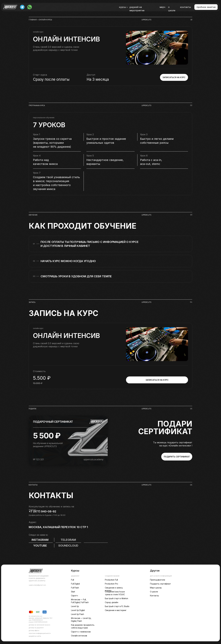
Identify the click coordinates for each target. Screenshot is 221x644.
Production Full (111, 580)
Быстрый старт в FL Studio (117, 606)
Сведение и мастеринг (116, 610)
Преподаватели (158, 580)
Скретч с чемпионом (81, 632)
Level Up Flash (77, 614)
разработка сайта (35, 636)
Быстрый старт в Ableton (116, 598)
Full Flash (75, 588)
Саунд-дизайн (111, 602)
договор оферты (34, 630)
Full (72, 580)
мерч (162, 7)
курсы (122, 7)
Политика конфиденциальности (40, 633)
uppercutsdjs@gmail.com (37, 585)
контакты (185, 7)
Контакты (154, 596)
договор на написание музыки (39, 625)
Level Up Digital (78, 610)
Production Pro (111, 584)
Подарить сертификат (160, 584)
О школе (154, 592)
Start (73, 592)
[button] (206, 7)
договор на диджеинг (36, 628)
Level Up (75, 606)
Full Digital (75, 584)
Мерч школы (156, 588)
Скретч (74, 596)
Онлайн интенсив (79, 636)
